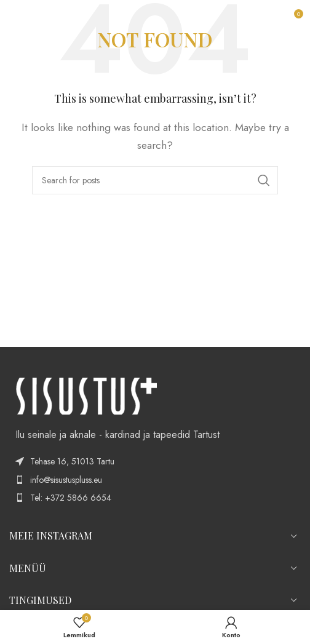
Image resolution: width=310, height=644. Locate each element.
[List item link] (155, 480)
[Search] (155, 180)
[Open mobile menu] (15, 18)
